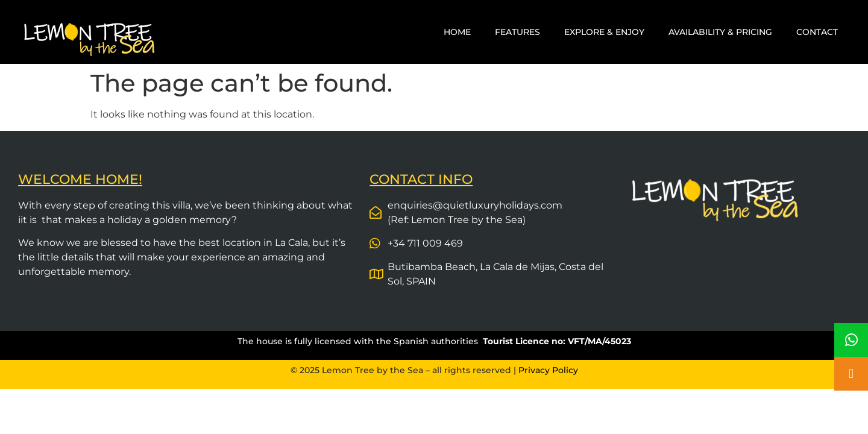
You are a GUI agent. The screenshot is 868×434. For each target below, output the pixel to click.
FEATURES (517, 32)
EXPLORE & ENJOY (604, 32)
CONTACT (817, 32)
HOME (457, 32)
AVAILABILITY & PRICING (720, 32)
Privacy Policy (548, 370)
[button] (851, 374)
